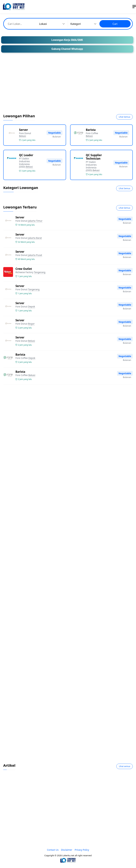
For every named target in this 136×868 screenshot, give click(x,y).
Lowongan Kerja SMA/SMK (67, 40)
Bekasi (23, 136)
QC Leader (26, 155)
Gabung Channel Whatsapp (67, 49)
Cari (115, 24)
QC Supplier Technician (94, 157)
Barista (91, 130)
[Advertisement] (68, 85)
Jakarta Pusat (35, 255)
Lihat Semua (124, 117)
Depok (31, 307)
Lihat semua (125, 766)
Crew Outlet (24, 269)
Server (24, 130)
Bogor (31, 324)
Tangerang (40, 272)
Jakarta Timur (35, 221)
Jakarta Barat (35, 238)
